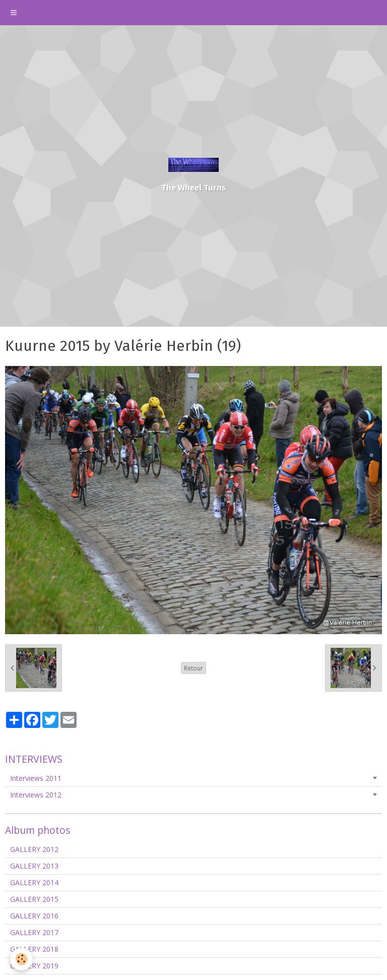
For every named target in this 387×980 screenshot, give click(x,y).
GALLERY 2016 (34, 916)
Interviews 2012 (36, 795)
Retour (193, 668)
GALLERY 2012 (34, 849)
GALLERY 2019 (34, 966)
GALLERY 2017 (34, 932)
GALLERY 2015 (34, 899)
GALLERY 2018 (34, 949)
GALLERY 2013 (34, 866)
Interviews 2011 (36, 778)
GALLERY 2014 (34, 882)
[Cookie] (21, 959)
